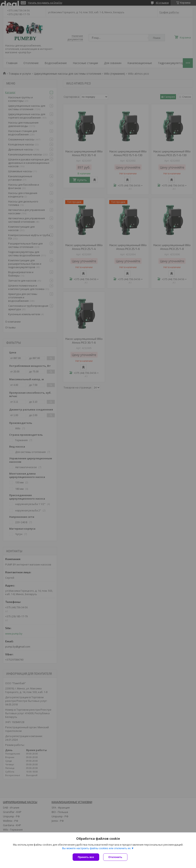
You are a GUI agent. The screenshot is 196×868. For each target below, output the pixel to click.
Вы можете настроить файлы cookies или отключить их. (97, 848)
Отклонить (115, 857)
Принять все (86, 857)
